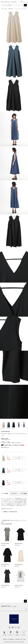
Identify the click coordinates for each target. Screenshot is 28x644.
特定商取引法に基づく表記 (20, 639)
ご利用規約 (5, 639)
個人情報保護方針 (11, 639)
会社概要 (4, 633)
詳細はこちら (19, 443)
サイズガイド (14, 493)
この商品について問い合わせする (10, 512)
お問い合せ (24, 633)
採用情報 (17, 633)
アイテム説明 (5, 493)
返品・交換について (5, 447)
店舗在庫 (9, 460)
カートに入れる (18, 458)
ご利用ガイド (11, 633)
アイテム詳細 (23, 493)
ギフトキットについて (7, 509)
